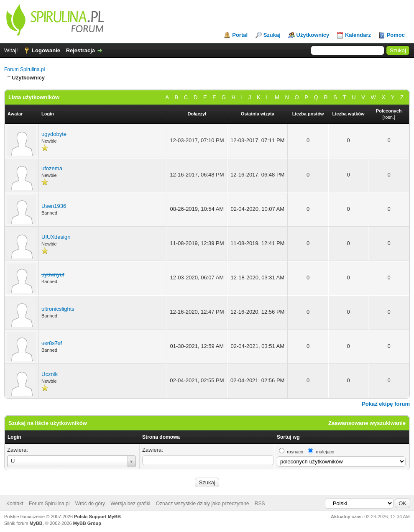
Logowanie (46, 50)
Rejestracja (80, 50)
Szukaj (272, 35)
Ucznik (50, 374)
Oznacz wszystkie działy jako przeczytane (203, 504)
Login (14, 437)
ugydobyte (54, 134)
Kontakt (15, 504)
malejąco (325, 452)
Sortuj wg (288, 437)
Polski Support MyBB (97, 517)
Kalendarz (358, 35)
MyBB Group (87, 523)
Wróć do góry (90, 504)
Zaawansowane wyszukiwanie (367, 423)
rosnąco (295, 452)
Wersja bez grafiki (130, 504)
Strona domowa (161, 437)
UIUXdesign (56, 237)
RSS (260, 504)
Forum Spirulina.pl (24, 69)
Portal (240, 35)
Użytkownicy (313, 35)
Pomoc (396, 35)
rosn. (388, 117)
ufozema (52, 168)
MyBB (36, 523)
